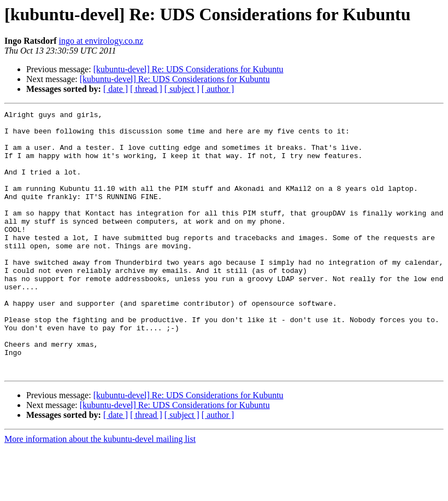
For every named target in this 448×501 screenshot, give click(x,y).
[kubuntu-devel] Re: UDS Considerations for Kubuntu (188, 69)
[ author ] (218, 89)
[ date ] (116, 89)
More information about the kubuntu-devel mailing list (100, 491)
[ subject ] (182, 89)
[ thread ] (146, 89)
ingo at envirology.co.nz (101, 41)
